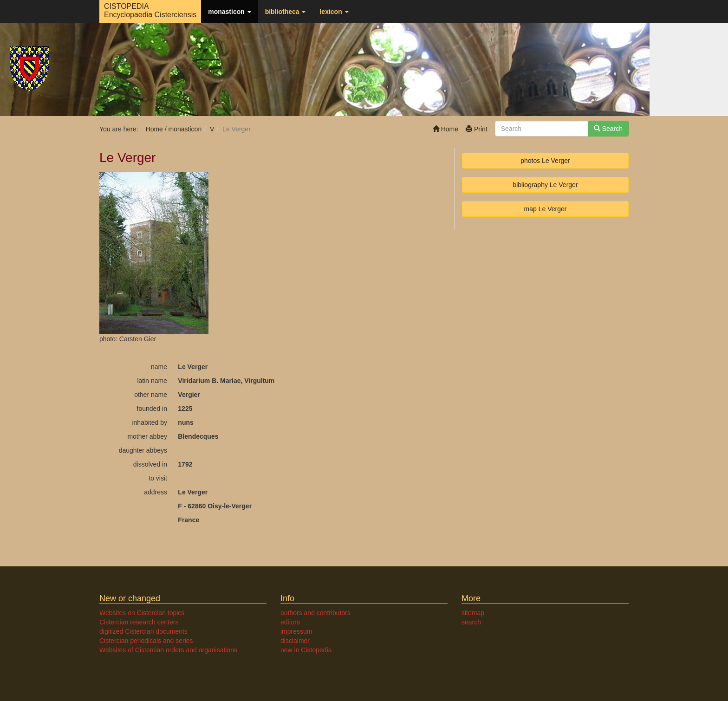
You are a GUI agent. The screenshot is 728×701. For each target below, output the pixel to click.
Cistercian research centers (139, 622)
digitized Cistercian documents (143, 631)
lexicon (334, 12)
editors (290, 622)
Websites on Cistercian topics (142, 613)
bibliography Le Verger (545, 185)
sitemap (473, 613)
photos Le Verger (545, 161)
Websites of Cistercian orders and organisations (168, 650)
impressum (296, 631)
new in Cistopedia (306, 650)
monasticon (229, 12)
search (471, 622)
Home (445, 129)
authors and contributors (315, 613)
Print (477, 129)
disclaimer (295, 641)
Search (608, 129)
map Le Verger (546, 209)
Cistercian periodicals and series (146, 641)
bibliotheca (286, 12)
